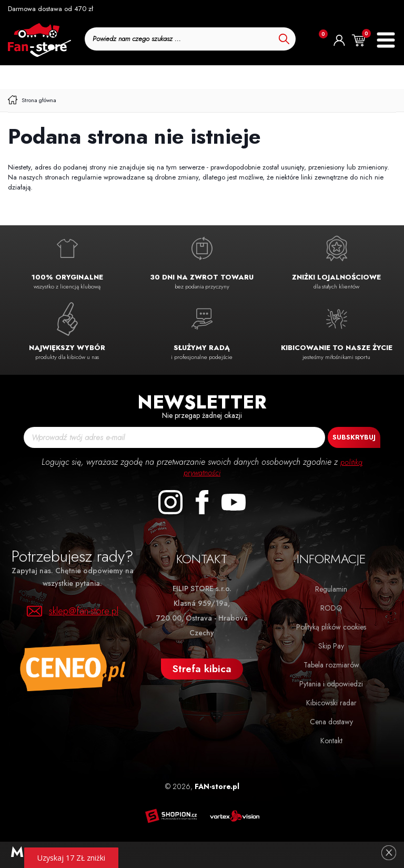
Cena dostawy (331, 722)
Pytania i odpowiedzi (331, 684)
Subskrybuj (354, 437)
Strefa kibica (202, 669)
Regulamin (331, 589)
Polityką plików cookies (331, 627)
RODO (331, 608)
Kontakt (331, 741)
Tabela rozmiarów (331, 665)
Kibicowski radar (331, 703)
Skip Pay (331, 646)
